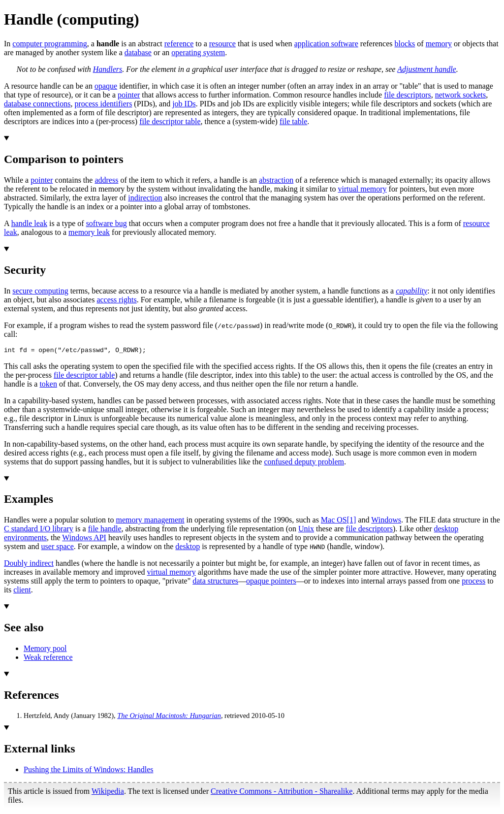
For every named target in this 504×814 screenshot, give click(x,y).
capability (411, 291)
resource (222, 44)
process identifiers (104, 104)
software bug (107, 223)
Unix (306, 530)
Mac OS (334, 521)
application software (326, 44)
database (138, 52)
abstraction (276, 180)
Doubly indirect (29, 565)
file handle (105, 530)
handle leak (29, 223)
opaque (106, 86)
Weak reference (48, 659)
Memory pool (45, 650)
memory (439, 44)
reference (179, 44)
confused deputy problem (304, 463)
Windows (386, 521)
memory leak (89, 232)
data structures (215, 582)
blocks (405, 44)
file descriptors (408, 95)
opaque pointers (271, 582)
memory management (150, 521)
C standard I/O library (39, 530)
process (473, 582)
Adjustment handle (427, 69)
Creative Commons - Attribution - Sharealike (282, 793)
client (22, 591)
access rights (116, 300)
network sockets (461, 95)
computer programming (50, 44)
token (48, 385)
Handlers (108, 69)
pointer (129, 95)
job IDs (184, 104)
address (106, 180)
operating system (198, 52)
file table (293, 121)
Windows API (84, 539)
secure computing (40, 291)
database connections (37, 104)
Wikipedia (108, 793)
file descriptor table (170, 121)
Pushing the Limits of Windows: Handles (89, 771)
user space (58, 548)
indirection (145, 198)
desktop (188, 548)
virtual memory (362, 189)
